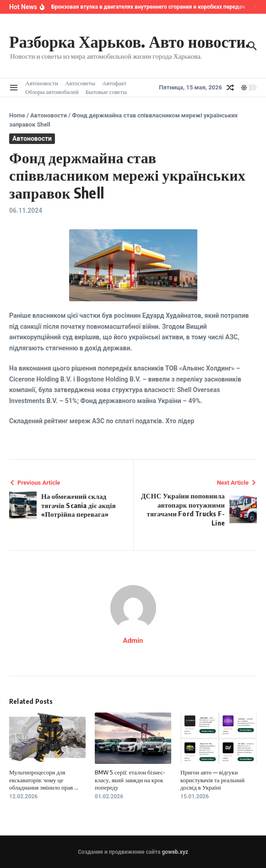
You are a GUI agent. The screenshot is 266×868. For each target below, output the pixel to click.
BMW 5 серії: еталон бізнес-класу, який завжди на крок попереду (130, 780)
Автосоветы (80, 83)
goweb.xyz (175, 852)
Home (17, 115)
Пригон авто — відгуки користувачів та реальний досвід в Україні (212, 780)
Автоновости (42, 83)
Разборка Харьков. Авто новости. (129, 41)
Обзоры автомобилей (52, 92)
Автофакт (114, 83)
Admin (133, 641)
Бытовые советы (106, 92)
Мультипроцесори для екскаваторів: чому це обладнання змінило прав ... (44, 780)
